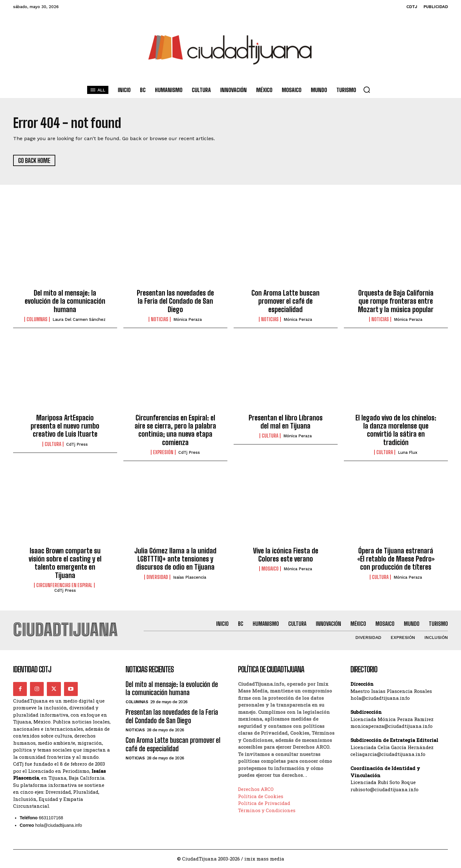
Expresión (163, 453)
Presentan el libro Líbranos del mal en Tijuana (286, 422)
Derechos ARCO (256, 789)
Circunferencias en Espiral (64, 585)
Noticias (160, 320)
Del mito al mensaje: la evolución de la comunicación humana (65, 301)
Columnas (37, 320)
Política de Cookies (261, 796)
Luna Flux (408, 453)
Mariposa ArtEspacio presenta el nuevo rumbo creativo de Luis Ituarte (65, 426)
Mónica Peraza (188, 320)
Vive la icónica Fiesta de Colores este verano (286, 555)
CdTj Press (77, 444)
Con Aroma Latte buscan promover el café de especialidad (285, 301)
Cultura (53, 444)
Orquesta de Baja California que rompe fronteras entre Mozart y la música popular (396, 301)
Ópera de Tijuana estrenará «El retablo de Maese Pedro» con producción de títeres (396, 559)
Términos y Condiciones (267, 810)
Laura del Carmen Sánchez (79, 320)
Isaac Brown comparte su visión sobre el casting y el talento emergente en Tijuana (65, 563)
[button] (367, 90)
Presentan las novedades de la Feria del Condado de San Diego (175, 301)
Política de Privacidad (264, 803)
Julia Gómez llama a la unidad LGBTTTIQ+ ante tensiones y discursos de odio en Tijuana (175, 559)
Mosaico (270, 569)
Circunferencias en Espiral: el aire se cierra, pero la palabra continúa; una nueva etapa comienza (175, 430)
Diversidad (157, 577)
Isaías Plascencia (190, 577)
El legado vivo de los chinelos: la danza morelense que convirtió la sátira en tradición (396, 430)
